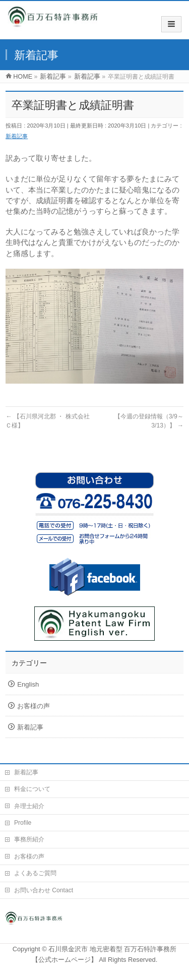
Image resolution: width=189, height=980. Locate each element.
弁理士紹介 (29, 806)
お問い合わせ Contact (44, 890)
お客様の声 (34, 706)
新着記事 (17, 136)
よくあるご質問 (35, 873)
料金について (32, 789)
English (28, 684)
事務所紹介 (29, 839)
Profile (23, 823)
